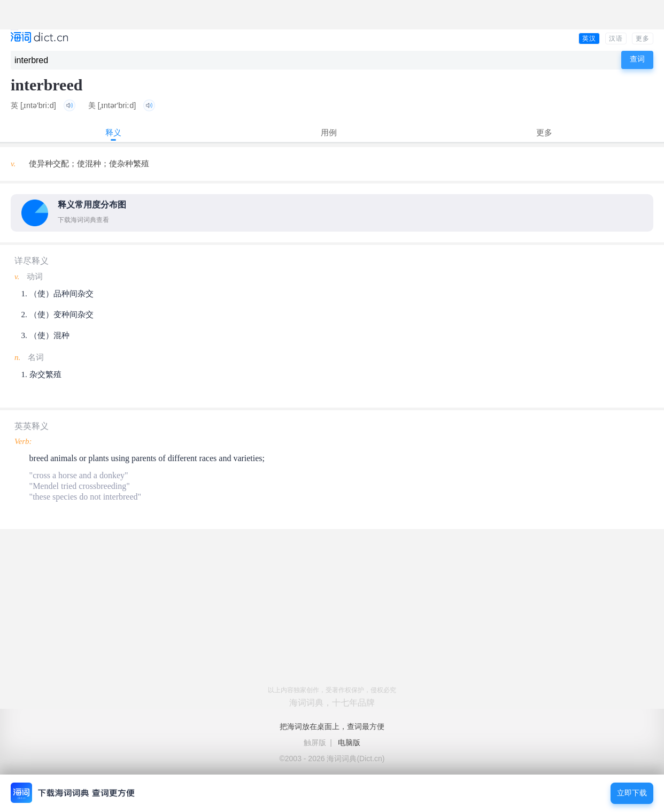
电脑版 (349, 742)
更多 (643, 39)
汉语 (616, 39)
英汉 (589, 39)
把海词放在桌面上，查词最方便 (332, 726)
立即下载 (632, 793)
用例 (329, 132)
